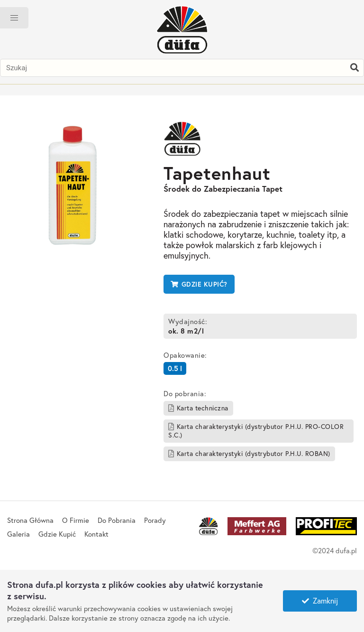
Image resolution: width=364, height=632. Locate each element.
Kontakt (96, 534)
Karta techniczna (198, 408)
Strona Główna (30, 520)
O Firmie (76, 520)
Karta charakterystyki (256, 431)
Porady (155, 520)
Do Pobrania (117, 520)
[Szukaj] (355, 68)
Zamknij (320, 600)
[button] (14, 18)
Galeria (18, 534)
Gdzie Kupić (57, 534)
